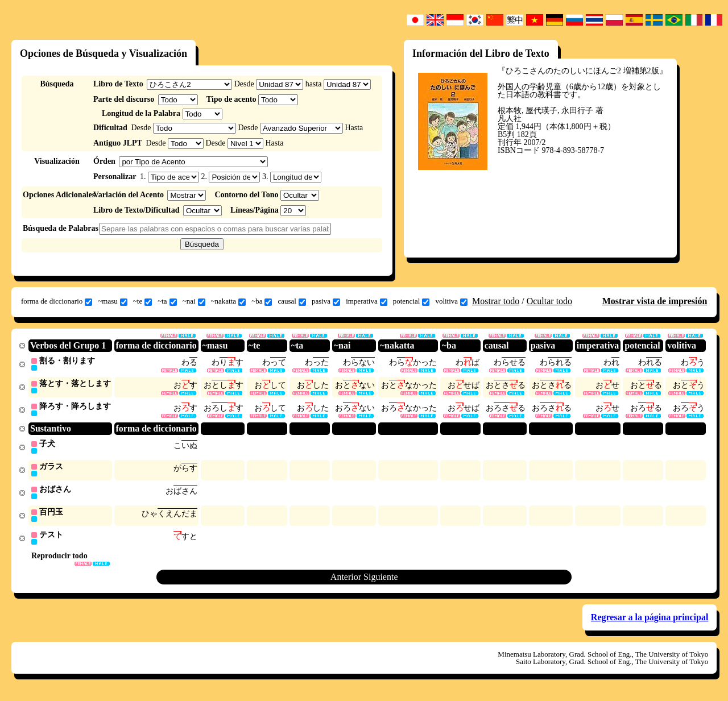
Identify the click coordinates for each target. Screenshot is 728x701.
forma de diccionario (57, 301)
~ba (262, 301)
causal (291, 301)
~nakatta (229, 301)
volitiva (451, 301)
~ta (167, 301)
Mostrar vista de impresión (655, 301)
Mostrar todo (496, 301)
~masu (112, 301)
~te (142, 301)
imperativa (367, 301)
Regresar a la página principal (650, 622)
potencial (411, 301)
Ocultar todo (549, 301)
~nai (194, 301)
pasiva (326, 301)
